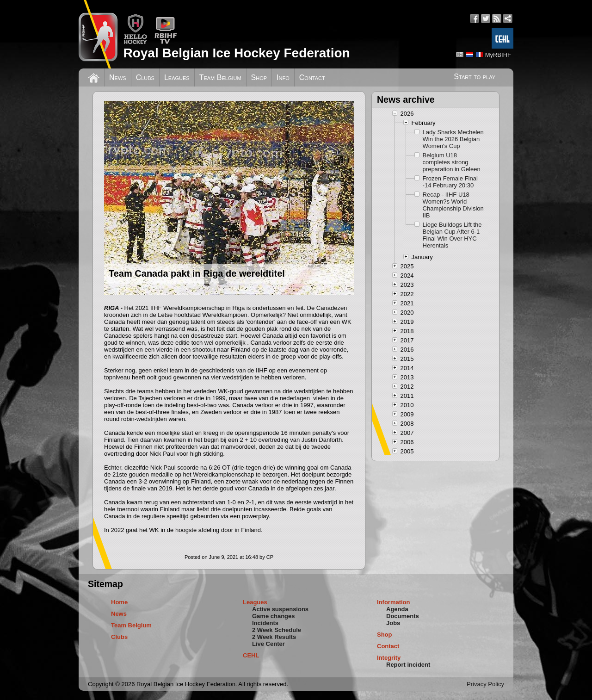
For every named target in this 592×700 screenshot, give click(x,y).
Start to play (475, 77)
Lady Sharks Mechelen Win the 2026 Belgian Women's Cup (453, 139)
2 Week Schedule (277, 630)
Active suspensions (280, 609)
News (118, 77)
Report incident (408, 665)
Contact (312, 77)
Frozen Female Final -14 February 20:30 (450, 182)
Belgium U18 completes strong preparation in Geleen (452, 162)
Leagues (177, 77)
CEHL (251, 655)
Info (283, 77)
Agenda (397, 609)
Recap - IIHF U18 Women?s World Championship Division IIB (453, 205)
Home (119, 602)
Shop (259, 77)
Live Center (268, 644)
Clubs (145, 77)
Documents (403, 616)
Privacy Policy (485, 684)
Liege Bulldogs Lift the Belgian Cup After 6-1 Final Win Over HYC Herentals (452, 235)
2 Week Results (274, 637)
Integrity (389, 658)
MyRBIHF (498, 55)
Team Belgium (220, 77)
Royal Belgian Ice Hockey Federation (236, 53)
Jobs (393, 623)
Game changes (274, 616)
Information (394, 602)
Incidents (265, 623)
